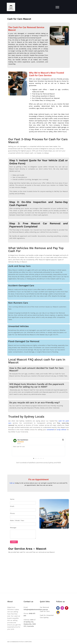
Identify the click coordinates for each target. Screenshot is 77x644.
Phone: (23, 516)
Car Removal (44, 607)
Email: (23, 509)
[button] (12, 447)
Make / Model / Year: (23, 523)
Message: (23, 533)
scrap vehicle (61, 430)
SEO (9, 642)
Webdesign (15, 642)
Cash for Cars (45, 611)
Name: (23, 501)
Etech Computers (26, 642)
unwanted (50, 430)
